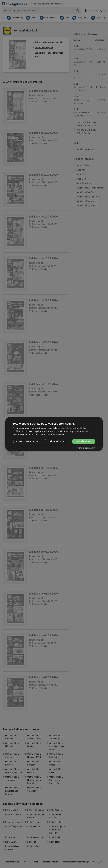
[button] (27, 441)
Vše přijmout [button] (84, 441)
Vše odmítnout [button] (57, 441)
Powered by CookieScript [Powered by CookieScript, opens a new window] (85, 448)
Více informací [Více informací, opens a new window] (60, 434)
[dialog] (54, 434)
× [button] (98, 420)
